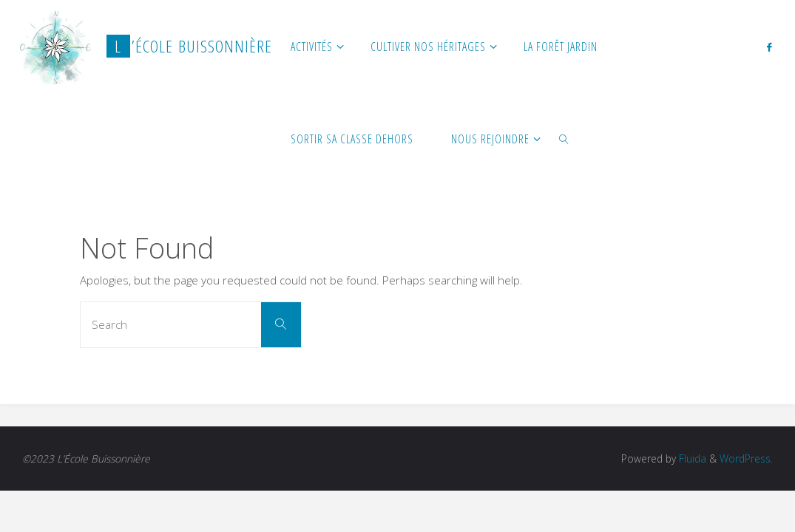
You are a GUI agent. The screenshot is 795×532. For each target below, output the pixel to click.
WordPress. (746, 458)
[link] (565, 139)
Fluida (691, 458)
